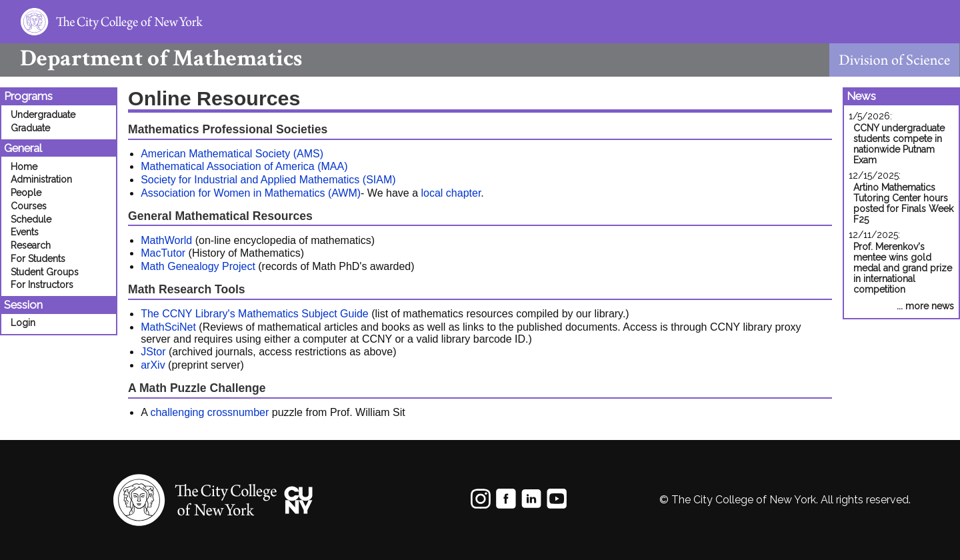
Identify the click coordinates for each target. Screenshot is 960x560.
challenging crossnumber (209, 412)
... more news (925, 306)
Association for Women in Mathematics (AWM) (251, 193)
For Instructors (42, 285)
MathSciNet (168, 327)
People (26, 193)
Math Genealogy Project (198, 266)
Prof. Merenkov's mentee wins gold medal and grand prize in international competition (903, 268)
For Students (38, 259)
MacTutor (163, 253)
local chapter (451, 193)
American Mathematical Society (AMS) (232, 154)
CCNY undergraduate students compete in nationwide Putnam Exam (899, 144)
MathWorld (166, 240)
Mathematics (151, 58)
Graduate (30, 128)
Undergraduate (43, 115)
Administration (41, 179)
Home (24, 167)
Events (25, 232)
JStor (153, 352)
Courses (29, 206)
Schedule (31, 219)
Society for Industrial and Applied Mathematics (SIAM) (268, 180)
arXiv (153, 365)
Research (31, 245)
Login (23, 323)
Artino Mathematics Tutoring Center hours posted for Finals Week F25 (903, 203)
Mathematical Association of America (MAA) (244, 166)
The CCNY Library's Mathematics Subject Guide (255, 314)
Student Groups (45, 272)
